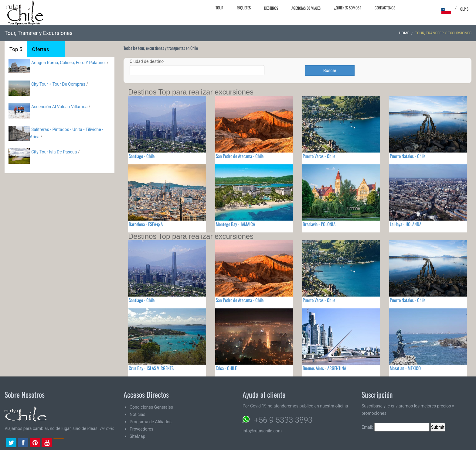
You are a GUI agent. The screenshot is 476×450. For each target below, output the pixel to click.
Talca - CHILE (226, 368)
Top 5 (16, 49)
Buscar (330, 70)
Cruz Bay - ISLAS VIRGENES (151, 368)
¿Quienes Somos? (348, 8)
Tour (219, 8)
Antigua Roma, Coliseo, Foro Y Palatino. (68, 63)
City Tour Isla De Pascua (54, 152)
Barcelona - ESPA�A (146, 224)
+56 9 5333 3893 (283, 420)
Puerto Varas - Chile (319, 156)
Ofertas (40, 49)
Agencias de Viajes (306, 8)
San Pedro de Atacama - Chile (240, 156)
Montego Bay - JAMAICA (235, 224)
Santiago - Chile (142, 156)
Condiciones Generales (151, 407)
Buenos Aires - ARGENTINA (324, 368)
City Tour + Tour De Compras (58, 84)
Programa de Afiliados (151, 422)
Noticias (138, 414)
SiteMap (137, 436)
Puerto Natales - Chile (408, 156)
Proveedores (141, 429)
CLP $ (464, 9)
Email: (396, 427)
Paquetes (244, 8)
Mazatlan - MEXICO (405, 368)
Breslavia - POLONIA (319, 224)
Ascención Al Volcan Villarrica (59, 107)
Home (404, 33)
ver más (107, 428)
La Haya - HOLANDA (406, 224)
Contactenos (385, 8)
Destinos (271, 8)
